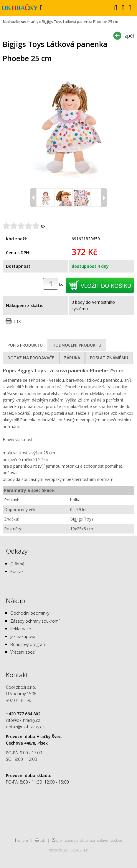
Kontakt (18, 571)
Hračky (33, 22)
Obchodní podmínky (30, 613)
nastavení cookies (109, 840)
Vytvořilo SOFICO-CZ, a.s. (69, 850)
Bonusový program (28, 644)
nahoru (22, 840)
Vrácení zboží (23, 652)
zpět (129, 36)
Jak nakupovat (24, 636)
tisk (42, 840)
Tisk (17, 321)
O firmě (17, 564)
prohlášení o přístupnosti (76, 840)
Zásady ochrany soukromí (35, 621)
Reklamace (21, 629)
